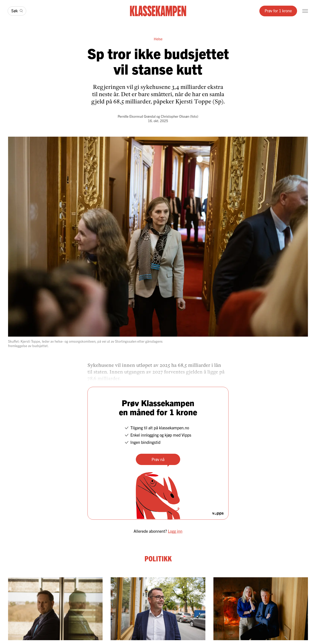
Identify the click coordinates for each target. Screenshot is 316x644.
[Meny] (305, 11)
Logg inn (175, 531)
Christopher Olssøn (175, 116)
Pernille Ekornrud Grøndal (137, 116)
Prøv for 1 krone (278, 11)
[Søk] (17, 11)
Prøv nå (158, 459)
